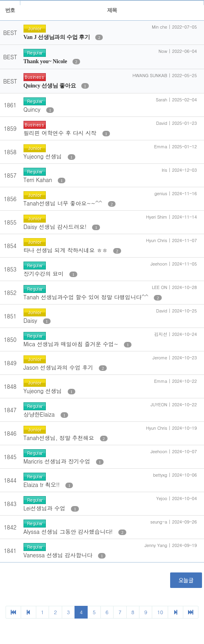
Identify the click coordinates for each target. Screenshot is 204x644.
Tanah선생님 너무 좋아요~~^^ (64, 203)
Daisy (31, 320)
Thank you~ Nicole (46, 61)
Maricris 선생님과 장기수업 (58, 461)
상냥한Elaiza (40, 414)
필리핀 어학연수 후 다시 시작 (61, 133)
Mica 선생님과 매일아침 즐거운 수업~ (72, 344)
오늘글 (186, 580)
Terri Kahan (39, 180)
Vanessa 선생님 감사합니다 (59, 555)
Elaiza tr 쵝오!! (43, 485)
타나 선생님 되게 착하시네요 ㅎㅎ (67, 250)
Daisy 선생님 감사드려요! (56, 227)
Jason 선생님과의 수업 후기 (59, 367)
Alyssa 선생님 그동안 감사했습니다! (69, 531)
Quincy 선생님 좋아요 (50, 86)
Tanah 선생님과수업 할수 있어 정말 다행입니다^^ (87, 297)
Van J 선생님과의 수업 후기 (58, 37)
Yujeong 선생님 (44, 156)
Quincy (33, 109)
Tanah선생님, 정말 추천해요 (60, 438)
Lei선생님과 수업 (45, 508)
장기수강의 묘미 (45, 274)
